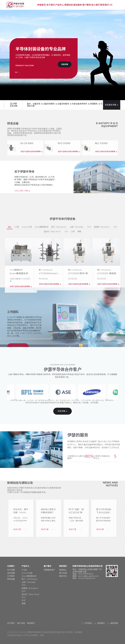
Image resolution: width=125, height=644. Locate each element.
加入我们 (96, 5)
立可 (73, 283)
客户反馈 (63, 573)
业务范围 (11, 573)
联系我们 (105, 5)
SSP (115, 278)
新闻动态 (69, 5)
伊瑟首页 (42, 5)
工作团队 (11, 576)
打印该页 (88, 623)
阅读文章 (17, 498)
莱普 (79, 283)
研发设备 (11, 579)
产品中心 (60, 5)
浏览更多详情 (112, 105)
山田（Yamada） (77, 278)
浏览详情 (65, 64)
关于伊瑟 (11, 570)
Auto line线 (27, 278)
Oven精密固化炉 (42, 278)
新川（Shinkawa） (59, 278)
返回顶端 (114, 623)
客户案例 (87, 5)
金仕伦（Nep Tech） (53, 283)
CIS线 (17, 278)
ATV (66, 283)
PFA (89, 278)
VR (111, 5)
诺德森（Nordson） (102, 278)
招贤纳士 (63, 570)
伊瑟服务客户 (49, 570)
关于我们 (51, 5)
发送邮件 (101, 623)
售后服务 (78, 5)
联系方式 (63, 576)
